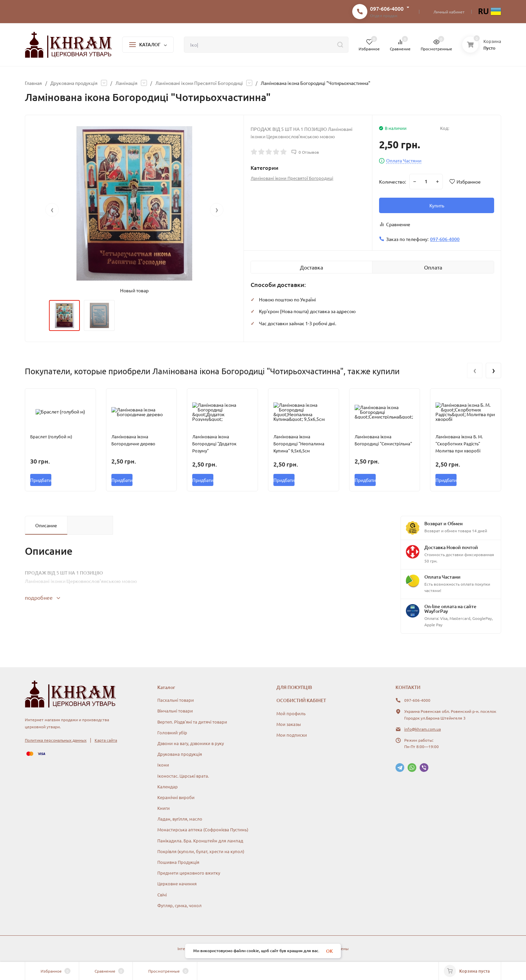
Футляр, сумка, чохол (179, 905)
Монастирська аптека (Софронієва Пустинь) (203, 829)
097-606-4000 (387, 8)
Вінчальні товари (175, 711)
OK (329, 951)
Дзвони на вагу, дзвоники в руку (191, 743)
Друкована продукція (74, 83)
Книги (164, 808)
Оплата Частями (404, 161)
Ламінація (126, 83)
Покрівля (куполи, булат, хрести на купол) (201, 851)
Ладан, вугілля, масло (180, 819)
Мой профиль (291, 713)
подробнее (42, 597)
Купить (437, 205)
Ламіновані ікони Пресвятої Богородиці (199, 83)
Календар (168, 787)
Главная (33, 83)
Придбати (41, 480)
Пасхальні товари (176, 700)
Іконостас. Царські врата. (183, 776)
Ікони (163, 765)
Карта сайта (106, 740)
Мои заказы (289, 724)
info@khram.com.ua (423, 729)
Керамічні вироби (176, 797)
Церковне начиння (177, 884)
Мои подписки (292, 735)
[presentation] (52, 210)
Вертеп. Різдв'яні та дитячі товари (192, 722)
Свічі (162, 895)
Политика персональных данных (56, 740)
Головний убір (172, 732)
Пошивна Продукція (178, 862)
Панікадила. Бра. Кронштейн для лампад (200, 841)
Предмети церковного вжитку (189, 873)
